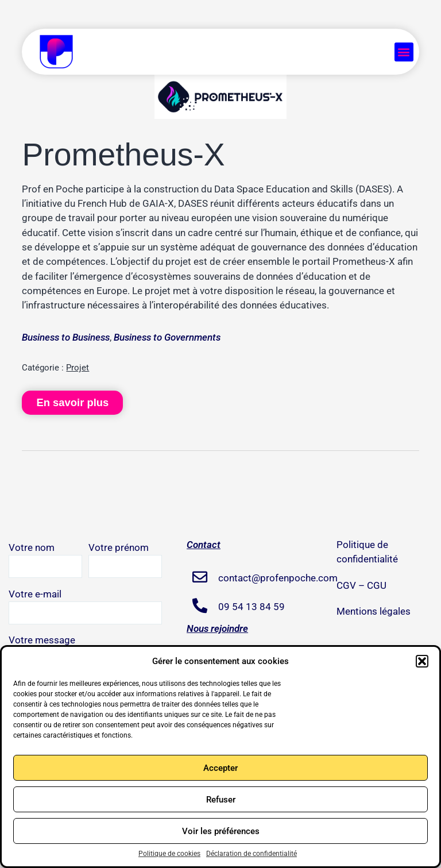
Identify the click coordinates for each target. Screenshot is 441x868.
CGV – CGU (361, 585)
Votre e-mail (85, 606)
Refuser (221, 800)
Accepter (220, 768)
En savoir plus (72, 402)
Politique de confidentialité (367, 552)
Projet (78, 368)
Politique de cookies (169, 854)
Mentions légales (374, 611)
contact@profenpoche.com (264, 578)
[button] (422, 661)
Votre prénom (125, 560)
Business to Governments (167, 337)
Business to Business (66, 337)
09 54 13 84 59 (252, 607)
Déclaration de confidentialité (252, 854)
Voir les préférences (221, 831)
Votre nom (45, 560)
